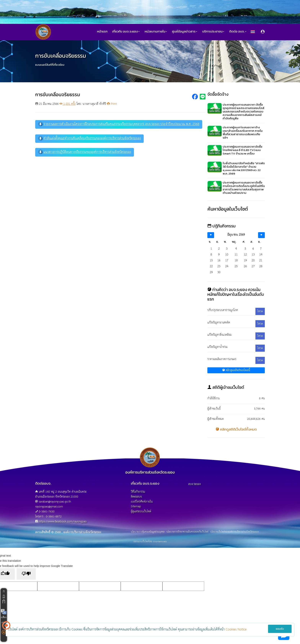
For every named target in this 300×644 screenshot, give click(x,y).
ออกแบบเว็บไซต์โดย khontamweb (150, 542)
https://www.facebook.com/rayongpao (63, 522)
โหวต (260, 311)
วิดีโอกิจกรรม (138, 492)
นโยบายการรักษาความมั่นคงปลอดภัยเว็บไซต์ (187, 532)
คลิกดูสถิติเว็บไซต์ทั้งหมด (236, 429)
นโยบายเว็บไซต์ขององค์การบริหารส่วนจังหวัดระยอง (234, 532)
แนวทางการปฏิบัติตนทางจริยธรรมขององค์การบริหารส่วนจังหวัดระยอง (85, 152)
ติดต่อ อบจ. (238, 31)
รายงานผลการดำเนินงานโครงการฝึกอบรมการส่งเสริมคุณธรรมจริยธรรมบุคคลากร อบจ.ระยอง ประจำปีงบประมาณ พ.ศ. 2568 (119, 124)
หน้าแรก (102, 31)
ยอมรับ (280, 629)
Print (112, 104)
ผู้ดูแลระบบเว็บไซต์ (141, 511)
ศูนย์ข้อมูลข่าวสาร (185, 31)
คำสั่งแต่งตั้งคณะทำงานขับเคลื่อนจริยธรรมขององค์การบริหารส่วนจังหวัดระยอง (89, 139)
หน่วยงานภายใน (156, 31)
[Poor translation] (26, 574)
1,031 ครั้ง (68, 104)
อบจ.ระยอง (194, 484)
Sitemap (136, 506)
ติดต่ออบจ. (137, 497)
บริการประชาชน (213, 31)
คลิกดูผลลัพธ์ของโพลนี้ (236, 370)
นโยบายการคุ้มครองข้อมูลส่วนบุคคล (148, 532)
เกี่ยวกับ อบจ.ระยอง (126, 31)
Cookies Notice (236, 630)
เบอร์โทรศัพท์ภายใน (142, 502)
